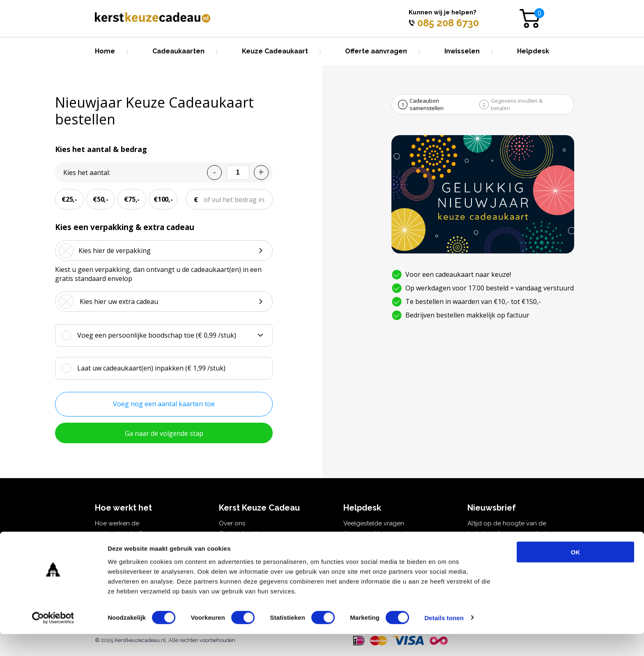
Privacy (354, 544)
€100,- (163, 199)
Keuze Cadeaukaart (275, 51)
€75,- (132, 199)
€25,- (69, 199)
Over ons (232, 523)
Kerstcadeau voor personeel (137, 544)
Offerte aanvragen (376, 51)
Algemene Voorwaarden (379, 534)
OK (576, 574)
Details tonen (444, 640)
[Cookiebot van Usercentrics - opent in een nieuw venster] (53, 640)
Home (105, 51)
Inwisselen (462, 51)
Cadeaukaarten (178, 51)
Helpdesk (533, 51)
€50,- (101, 199)
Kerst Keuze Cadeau (248, 544)
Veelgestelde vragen (374, 523)
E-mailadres (490, 550)
